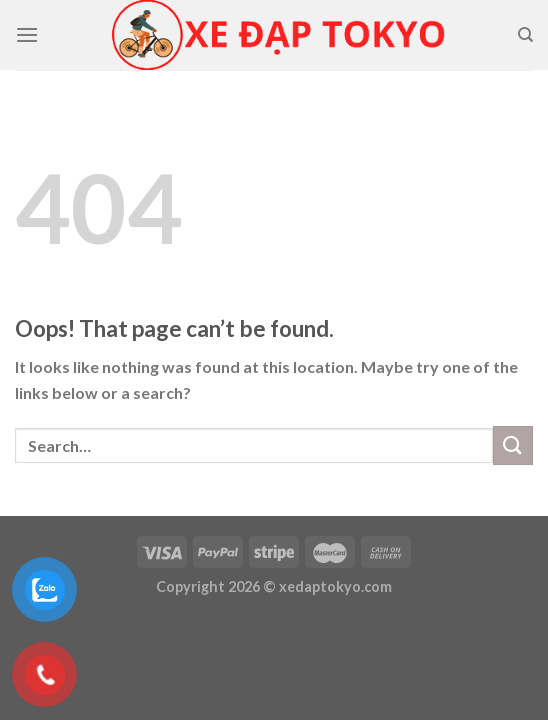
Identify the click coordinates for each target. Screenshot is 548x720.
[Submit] (513, 445)
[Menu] (27, 34)
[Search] (525, 35)
